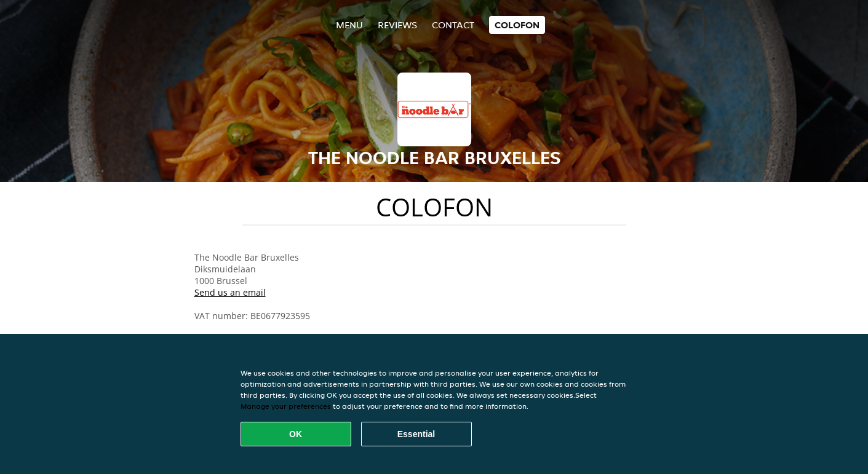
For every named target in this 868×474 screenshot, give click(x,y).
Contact (453, 25)
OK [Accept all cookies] (296, 434)
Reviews (397, 25)
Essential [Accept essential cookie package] (416, 434)
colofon (517, 25)
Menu (349, 25)
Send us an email (230, 292)
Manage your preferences (286, 406)
